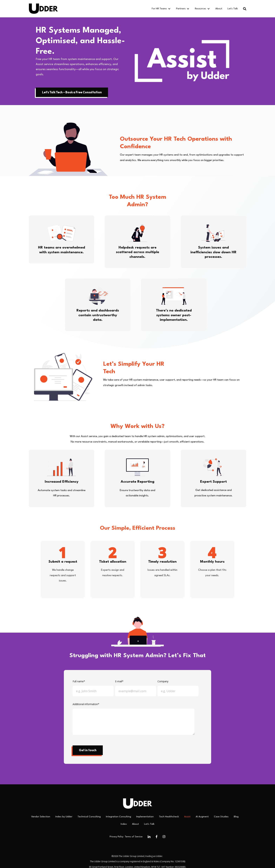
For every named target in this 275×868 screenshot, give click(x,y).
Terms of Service (134, 837)
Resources (200, 9)
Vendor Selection (41, 817)
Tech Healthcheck (169, 817)
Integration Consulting (118, 817)
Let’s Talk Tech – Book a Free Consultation (72, 92)
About (219, 9)
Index (124, 824)
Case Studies (221, 817)
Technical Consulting (89, 817)
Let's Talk (233, 9)
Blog (236, 817)
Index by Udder (64, 817)
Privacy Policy (116, 837)
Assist (187, 817)
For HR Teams (159, 9)
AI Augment (202, 817)
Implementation (145, 817)
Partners (181, 9)
